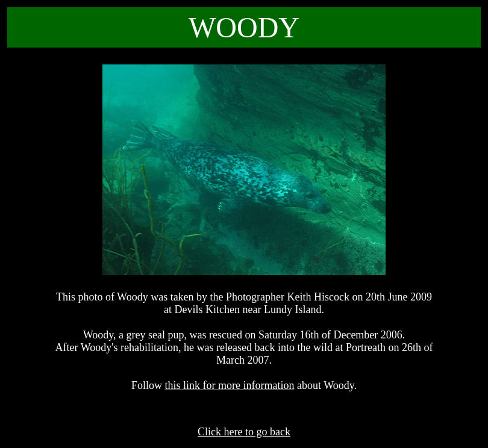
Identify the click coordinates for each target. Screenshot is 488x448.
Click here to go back (244, 432)
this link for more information (230, 385)
